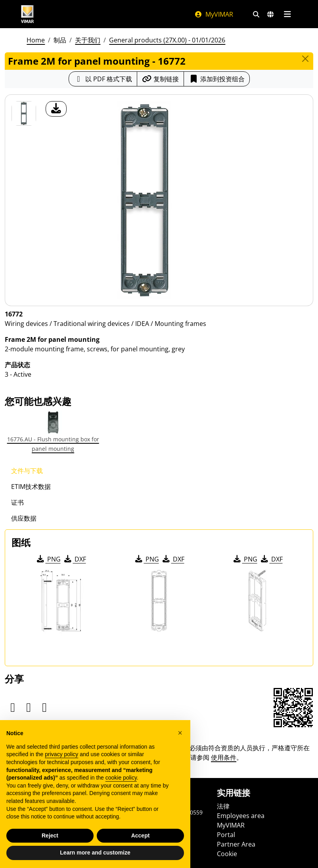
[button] (180, 733)
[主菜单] (287, 14)
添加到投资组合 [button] (217, 79)
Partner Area (236, 844)
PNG (48, 559)
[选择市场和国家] (270, 14)
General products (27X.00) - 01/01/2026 (167, 40)
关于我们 (88, 40)
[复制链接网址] (160, 79)
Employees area (241, 816)
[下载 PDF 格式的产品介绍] (103, 79)
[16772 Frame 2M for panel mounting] (24, 113)
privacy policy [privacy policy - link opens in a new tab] (61, 755)
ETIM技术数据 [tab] (31, 487)
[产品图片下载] (56, 109)
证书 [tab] (17, 502)
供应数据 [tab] (24, 518)
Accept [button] (141, 835)
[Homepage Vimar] (27, 14)
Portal (226, 835)
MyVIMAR (214, 14)
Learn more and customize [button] (95, 853)
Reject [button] (50, 835)
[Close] (305, 59)
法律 (223, 806)
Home (36, 40)
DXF (75, 559)
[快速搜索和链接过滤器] (256, 14)
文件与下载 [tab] (27, 471)
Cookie (227, 854)
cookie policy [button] (121, 778)
